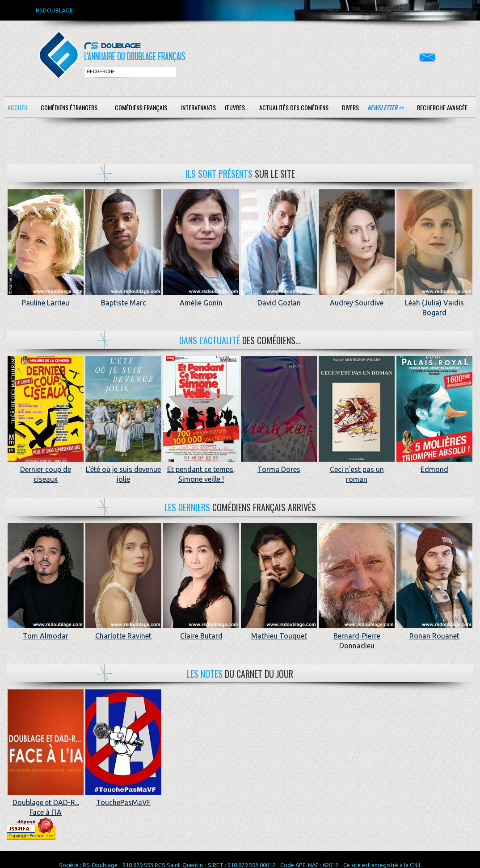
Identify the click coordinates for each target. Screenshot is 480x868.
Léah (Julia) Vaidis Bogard (434, 303)
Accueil (18, 107)
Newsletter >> (385, 107)
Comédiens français (141, 107)
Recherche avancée (442, 107)
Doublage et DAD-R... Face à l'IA (46, 803)
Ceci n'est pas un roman (357, 469)
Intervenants (198, 107)
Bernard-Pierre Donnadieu (357, 636)
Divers (350, 107)
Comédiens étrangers (69, 107)
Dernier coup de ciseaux (46, 469)
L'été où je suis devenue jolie (123, 469)
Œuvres (235, 107)
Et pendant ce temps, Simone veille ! (201, 469)
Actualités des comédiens (294, 107)
